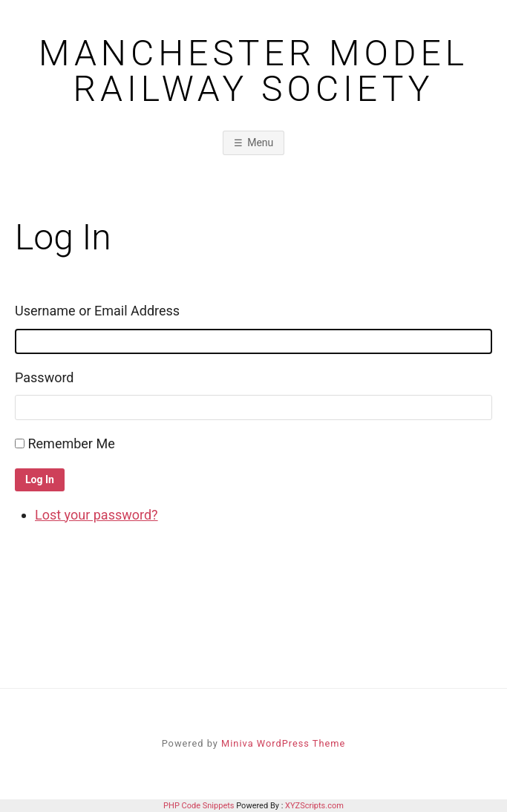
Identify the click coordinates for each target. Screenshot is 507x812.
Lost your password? (97, 515)
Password (45, 377)
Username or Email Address (97, 311)
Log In (40, 479)
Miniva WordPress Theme (283, 743)
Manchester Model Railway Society (253, 71)
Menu (260, 143)
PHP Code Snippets (199, 806)
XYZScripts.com (314, 806)
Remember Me (71, 443)
